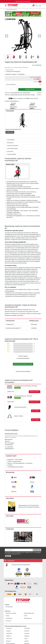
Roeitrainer (27, 631)
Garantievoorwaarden (13, 146)
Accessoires (10, 151)
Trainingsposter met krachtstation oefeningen (26, 386)
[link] (14, 477)
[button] (7, 36)
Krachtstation (9, 633)
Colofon (26, 616)
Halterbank (27, 636)
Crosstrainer (9, 628)
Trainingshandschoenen (20, 407)
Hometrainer (27, 628)
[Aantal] (12, 89)
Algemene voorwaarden (11, 613)
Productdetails (11, 140)
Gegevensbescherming (29, 613)
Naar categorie (36, 411)
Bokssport (8, 641)
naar (9, 607)
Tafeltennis (9, 636)
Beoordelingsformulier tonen (23, 364)
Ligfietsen (27, 641)
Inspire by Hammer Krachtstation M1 (21, 565)
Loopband (8, 631)
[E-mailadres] (19, 550)
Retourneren (8, 621)
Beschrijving (10, 143)
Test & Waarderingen (13, 148)
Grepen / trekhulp (18, 416)
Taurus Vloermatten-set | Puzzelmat (23, 396)
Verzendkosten (9, 618)
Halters (26, 639)
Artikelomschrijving (35, 392)
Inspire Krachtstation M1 (13, 129)
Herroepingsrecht (28, 618)
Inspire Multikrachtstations (12, 10)
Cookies (7, 616)
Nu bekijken (10, 132)
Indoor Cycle (9, 639)
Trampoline (27, 633)
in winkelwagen (30, 89)
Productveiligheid (12, 154)
